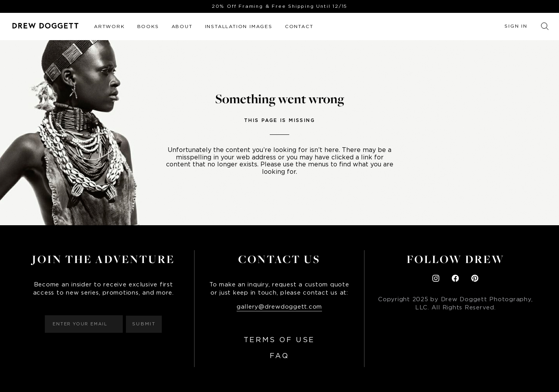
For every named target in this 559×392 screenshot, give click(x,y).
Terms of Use (279, 340)
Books (148, 26)
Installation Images (239, 26)
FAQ (279, 356)
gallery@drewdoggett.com (279, 307)
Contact (299, 26)
